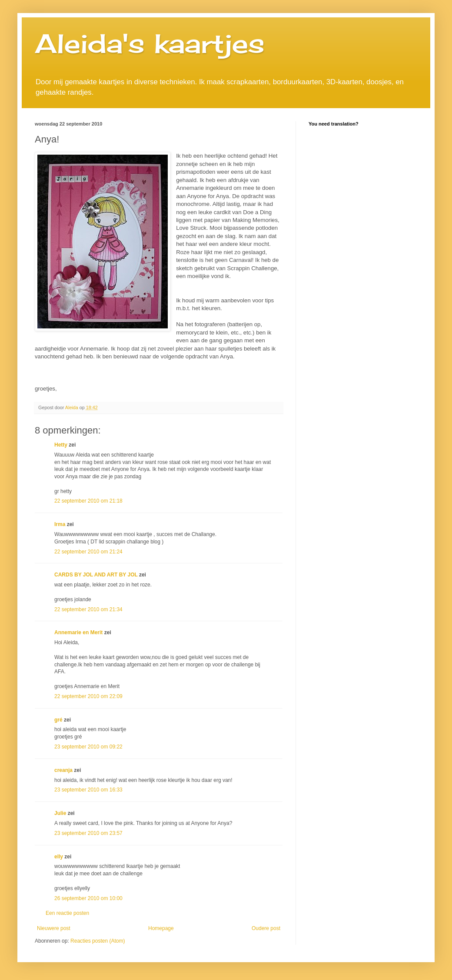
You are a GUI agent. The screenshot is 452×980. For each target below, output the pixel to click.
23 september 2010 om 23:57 (88, 833)
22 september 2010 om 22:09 (88, 696)
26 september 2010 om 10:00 (88, 898)
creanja (63, 770)
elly (59, 857)
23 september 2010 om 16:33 (88, 790)
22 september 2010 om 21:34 (88, 609)
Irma (60, 524)
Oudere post (266, 928)
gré (58, 720)
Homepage (161, 928)
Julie (60, 813)
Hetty (61, 445)
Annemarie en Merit (78, 632)
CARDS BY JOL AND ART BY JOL (96, 575)
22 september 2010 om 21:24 (88, 552)
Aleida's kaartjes (150, 43)
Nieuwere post (54, 928)
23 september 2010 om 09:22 (88, 747)
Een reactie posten (67, 913)
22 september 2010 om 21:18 (88, 501)
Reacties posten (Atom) (98, 941)
